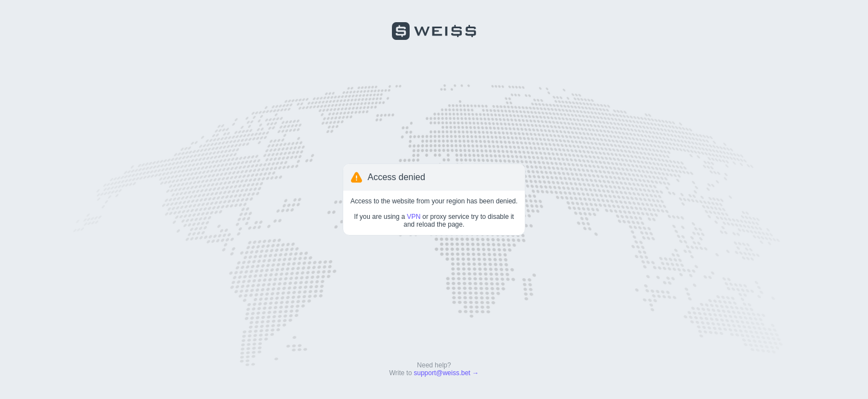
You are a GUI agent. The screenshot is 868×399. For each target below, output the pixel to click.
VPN (414, 217)
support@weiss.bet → (446, 373)
